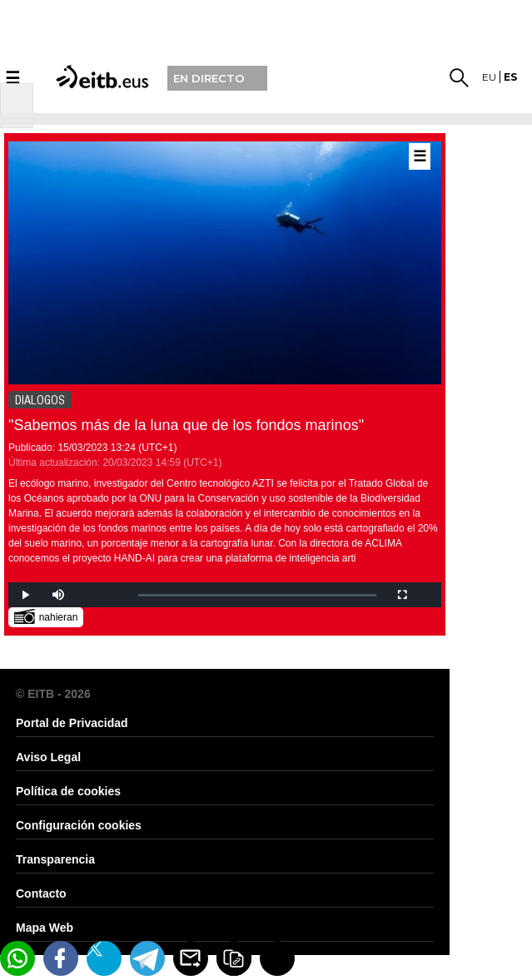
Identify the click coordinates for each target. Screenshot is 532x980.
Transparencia (55, 859)
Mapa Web (45, 928)
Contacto (41, 893)
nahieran (46, 616)
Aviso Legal (48, 757)
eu (489, 77)
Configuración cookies (79, 825)
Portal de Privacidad (72, 723)
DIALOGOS (40, 400)
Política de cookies (68, 791)
